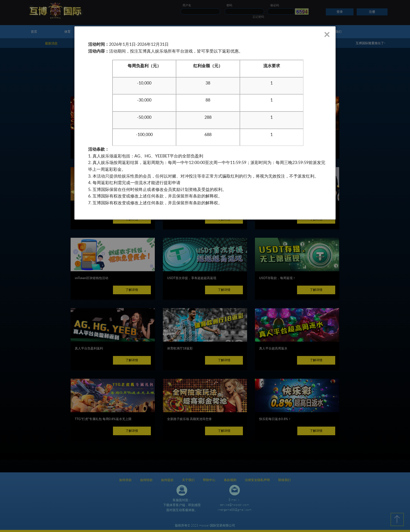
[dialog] (205, 123)
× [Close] (327, 34)
